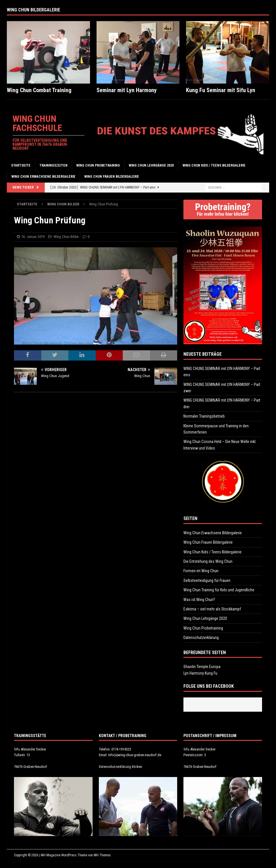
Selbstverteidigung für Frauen (207, 580)
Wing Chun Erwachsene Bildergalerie (43, 177)
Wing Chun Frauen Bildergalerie (112, 177)
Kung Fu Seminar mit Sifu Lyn (221, 90)
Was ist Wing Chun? (199, 600)
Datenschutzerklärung (201, 638)
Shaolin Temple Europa (202, 667)
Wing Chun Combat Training (39, 90)
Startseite (21, 165)
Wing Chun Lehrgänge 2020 (151, 165)
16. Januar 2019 (33, 237)
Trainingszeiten (53, 165)
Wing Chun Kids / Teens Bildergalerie (214, 165)
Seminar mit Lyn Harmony (127, 90)
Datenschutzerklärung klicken (120, 767)
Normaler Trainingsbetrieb (204, 416)
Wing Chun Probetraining (98, 165)
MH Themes (102, 855)
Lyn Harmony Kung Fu (200, 673)
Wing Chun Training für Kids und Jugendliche (219, 590)
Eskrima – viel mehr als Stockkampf (212, 609)
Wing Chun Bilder (66, 237)
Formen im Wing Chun (201, 571)
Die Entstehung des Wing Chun (208, 561)
